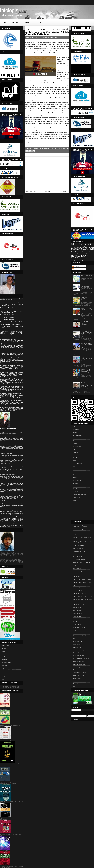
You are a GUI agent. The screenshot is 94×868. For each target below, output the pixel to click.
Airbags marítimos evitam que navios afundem (87, 358)
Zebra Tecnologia (6, 674)
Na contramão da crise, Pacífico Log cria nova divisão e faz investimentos (87, 385)
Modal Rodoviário (44, 148)
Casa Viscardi (76, 438)
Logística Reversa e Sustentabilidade (82, 582)
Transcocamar (76, 497)
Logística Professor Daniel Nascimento (82, 579)
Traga (3, 668)
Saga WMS (4, 660)
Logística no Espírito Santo (79, 594)
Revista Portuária (77, 653)
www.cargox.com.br (42, 49)
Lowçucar (75, 469)
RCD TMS (4, 654)
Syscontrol (4, 665)
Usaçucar (75, 500)
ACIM (74, 427)
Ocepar (75, 472)
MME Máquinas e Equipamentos (81, 605)
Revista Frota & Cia (78, 642)
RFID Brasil (76, 639)
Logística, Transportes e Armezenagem (82, 599)
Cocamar (4, 648)
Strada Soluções (77, 681)
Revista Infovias (77, 644)
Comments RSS (29, 22)
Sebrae (75, 486)
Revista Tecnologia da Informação (81, 658)
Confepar (75, 444)
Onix (74, 475)
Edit (40, 22)
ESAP (74, 449)
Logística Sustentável (78, 585)
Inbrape (75, 461)
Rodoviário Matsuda (78, 480)
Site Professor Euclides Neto (80, 673)
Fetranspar (76, 452)
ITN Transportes (77, 568)
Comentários (76, 269)
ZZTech (3, 677)
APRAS (75, 432)
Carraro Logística (6, 646)
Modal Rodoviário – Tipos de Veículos (87, 286)
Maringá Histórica (77, 608)
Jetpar (74, 466)
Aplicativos (35, 148)
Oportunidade (54, 148)
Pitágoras (75, 478)
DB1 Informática (77, 447)
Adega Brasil (76, 430)
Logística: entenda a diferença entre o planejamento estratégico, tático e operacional (87, 372)
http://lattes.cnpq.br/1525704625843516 (8, 434)
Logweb (30, 143)
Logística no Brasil (77, 591)
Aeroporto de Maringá (78, 529)
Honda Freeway (77, 458)
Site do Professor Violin (78, 675)
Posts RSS (15, 22)
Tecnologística (76, 684)
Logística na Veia (77, 588)
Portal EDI (75, 630)
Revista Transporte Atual (79, 664)
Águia (3, 679)
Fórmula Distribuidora (78, 557)
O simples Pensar (77, 625)
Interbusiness (76, 574)
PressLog (75, 633)
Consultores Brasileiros (78, 546)
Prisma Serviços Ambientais (80, 636)
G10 (74, 455)
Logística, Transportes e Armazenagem (82, 596)
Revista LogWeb (77, 647)
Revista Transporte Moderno (80, 667)
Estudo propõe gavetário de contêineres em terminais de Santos (87, 310)
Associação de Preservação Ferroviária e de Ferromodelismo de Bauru (83, 538)
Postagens (76, 266)
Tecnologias (62, 148)
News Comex (76, 622)
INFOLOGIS (9, 10)
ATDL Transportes (77, 435)
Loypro (75, 602)
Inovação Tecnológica (78, 571)
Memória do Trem (77, 610)
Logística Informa (77, 577)
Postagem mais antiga (64, 191)
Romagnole (76, 483)
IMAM (74, 565)
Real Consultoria (6, 657)
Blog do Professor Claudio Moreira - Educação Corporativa (83, 542)
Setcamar (75, 492)
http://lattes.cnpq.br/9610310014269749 (10, 300)
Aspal (74, 535)
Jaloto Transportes (77, 463)
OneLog (4, 651)
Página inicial (47, 191)
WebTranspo (76, 687)
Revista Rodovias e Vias (79, 656)
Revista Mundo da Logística (80, 650)
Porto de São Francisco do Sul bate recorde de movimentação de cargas (87, 345)
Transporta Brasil (6, 671)
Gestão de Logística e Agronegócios (82, 562)
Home (5, 22)
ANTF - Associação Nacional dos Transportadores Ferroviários (83, 526)
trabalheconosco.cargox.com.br (48, 136)
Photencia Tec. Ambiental (79, 627)
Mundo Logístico (77, 616)
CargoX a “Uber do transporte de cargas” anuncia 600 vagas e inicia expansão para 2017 (47, 32)
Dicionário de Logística (78, 548)
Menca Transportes (78, 613)
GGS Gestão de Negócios (79, 560)
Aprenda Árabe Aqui (78, 532)
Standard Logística (6, 662)
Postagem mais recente (30, 191)
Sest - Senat (76, 489)
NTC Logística (76, 619)
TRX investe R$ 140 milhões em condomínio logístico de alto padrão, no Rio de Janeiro (87, 333)
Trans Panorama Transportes (80, 495)
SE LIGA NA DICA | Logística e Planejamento (87, 323)
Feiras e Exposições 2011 (79, 551)
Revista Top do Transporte (79, 661)
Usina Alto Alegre (77, 503)
